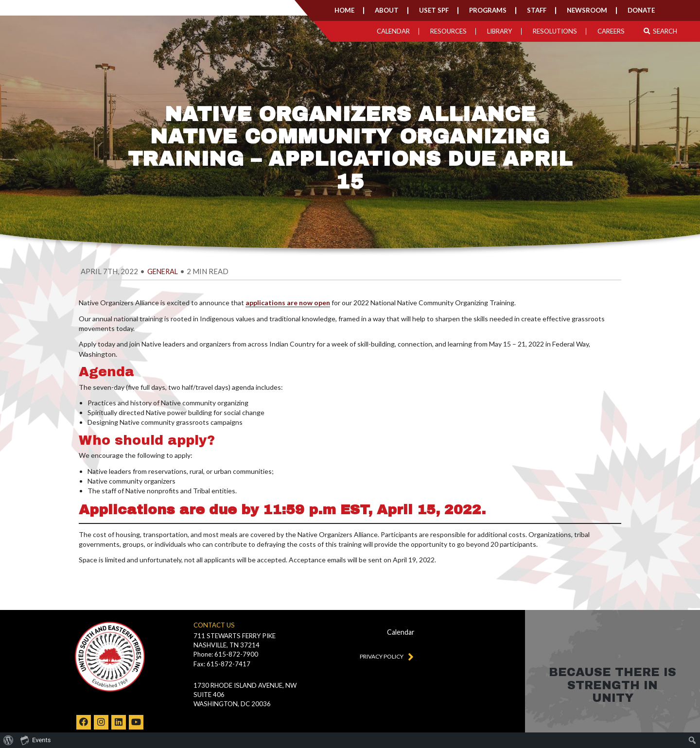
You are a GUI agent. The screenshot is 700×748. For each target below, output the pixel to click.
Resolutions (555, 31)
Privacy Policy (385, 656)
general (163, 271)
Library (500, 31)
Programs (488, 10)
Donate (641, 10)
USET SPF (434, 10)
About (387, 10)
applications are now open (288, 303)
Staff (537, 10)
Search (660, 31)
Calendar (393, 31)
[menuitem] (9, 740)
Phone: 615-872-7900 (226, 654)
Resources (448, 31)
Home (344, 10)
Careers (611, 31)
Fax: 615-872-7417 (222, 664)
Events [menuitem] (35, 740)
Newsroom (587, 10)
